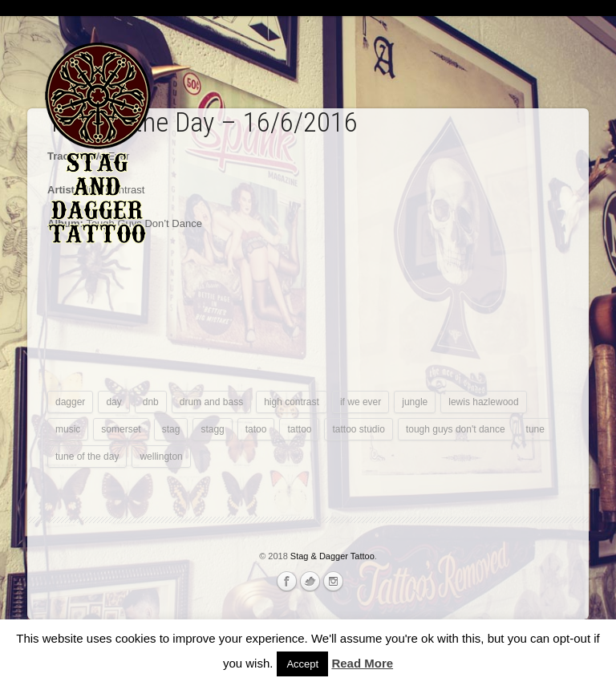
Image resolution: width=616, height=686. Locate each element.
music (68, 429)
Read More (362, 663)
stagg (212, 429)
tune (535, 429)
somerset (121, 429)
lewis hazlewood (483, 402)
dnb (151, 402)
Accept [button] (302, 664)
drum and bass (211, 402)
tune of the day (87, 457)
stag (171, 429)
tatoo (256, 429)
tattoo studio (358, 429)
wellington (161, 457)
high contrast (292, 402)
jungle (415, 402)
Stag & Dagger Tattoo (332, 556)
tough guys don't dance (456, 429)
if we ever (361, 402)
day (113, 402)
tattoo (299, 429)
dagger (70, 402)
